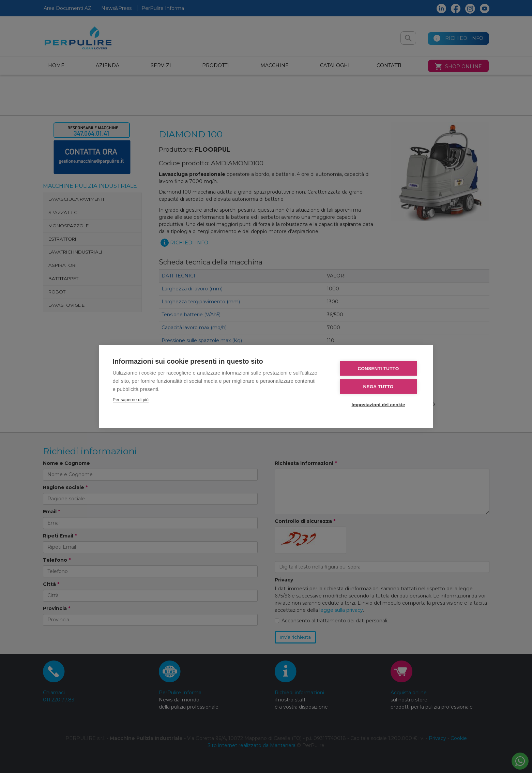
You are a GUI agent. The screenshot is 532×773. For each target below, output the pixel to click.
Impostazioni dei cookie (378, 405)
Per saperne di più (131, 400)
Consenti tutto (378, 369)
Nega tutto (378, 387)
